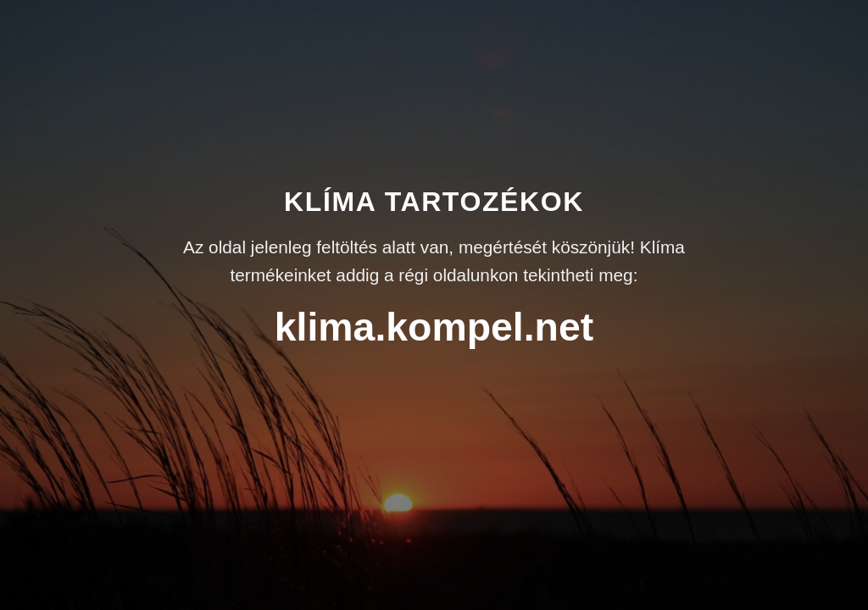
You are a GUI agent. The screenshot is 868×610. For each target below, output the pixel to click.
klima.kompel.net (434, 327)
